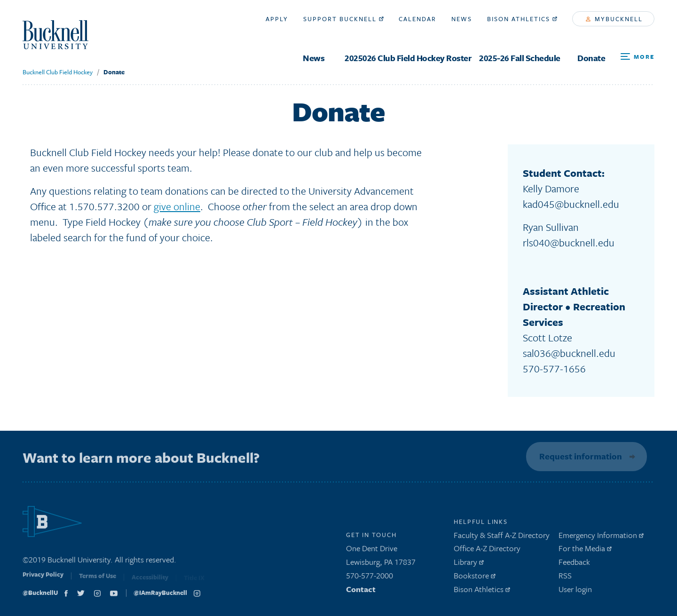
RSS (565, 578)
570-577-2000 (370, 578)
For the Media (585, 551)
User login (575, 591)
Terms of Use (98, 580)
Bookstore (475, 578)
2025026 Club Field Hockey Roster (408, 58)
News (314, 58)
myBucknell (614, 19)
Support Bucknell (343, 19)
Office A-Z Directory (487, 551)
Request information (579, 456)
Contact (361, 591)
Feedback (574, 564)
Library (469, 564)
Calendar (417, 19)
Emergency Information (601, 537)
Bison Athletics (522, 19)
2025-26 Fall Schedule (520, 58)
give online (177, 206)
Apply (277, 19)
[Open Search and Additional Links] (638, 57)
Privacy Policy (43, 579)
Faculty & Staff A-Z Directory (502, 537)
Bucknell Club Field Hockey (58, 72)
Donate (591, 58)
